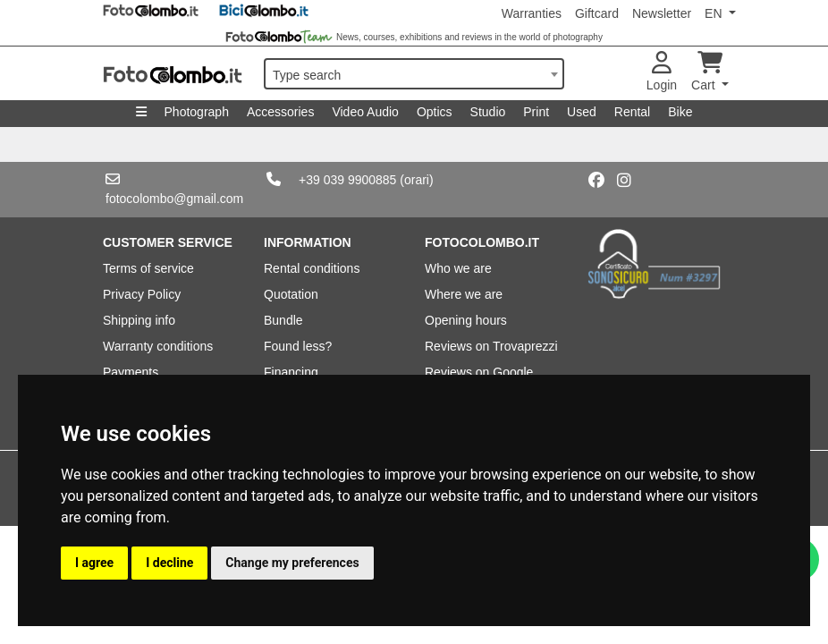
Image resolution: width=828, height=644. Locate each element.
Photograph (197, 112)
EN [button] (715, 13)
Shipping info (139, 320)
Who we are (458, 268)
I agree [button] (94, 563)
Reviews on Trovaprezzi (491, 346)
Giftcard (597, 13)
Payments (131, 372)
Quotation (291, 294)
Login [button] (662, 72)
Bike (680, 112)
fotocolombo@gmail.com (174, 199)
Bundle (283, 320)
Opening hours (466, 320)
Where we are (464, 294)
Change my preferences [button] (292, 563)
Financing (291, 372)
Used (582, 112)
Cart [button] (707, 72)
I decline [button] (169, 563)
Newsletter (662, 13)
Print (536, 112)
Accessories (280, 112)
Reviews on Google (479, 372)
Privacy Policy (142, 294)
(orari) (416, 180)
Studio (488, 112)
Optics (435, 112)
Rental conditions (312, 268)
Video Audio (365, 112)
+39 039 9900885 (347, 180)
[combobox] (414, 74)
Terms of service (148, 268)
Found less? (298, 346)
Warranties (532, 13)
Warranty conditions (158, 346)
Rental (632, 112)
